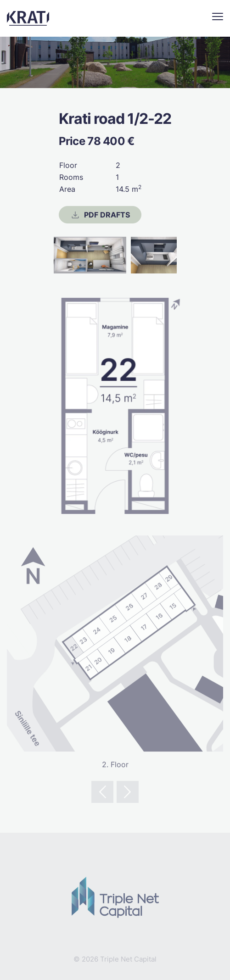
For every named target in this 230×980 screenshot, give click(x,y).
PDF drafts (100, 215)
